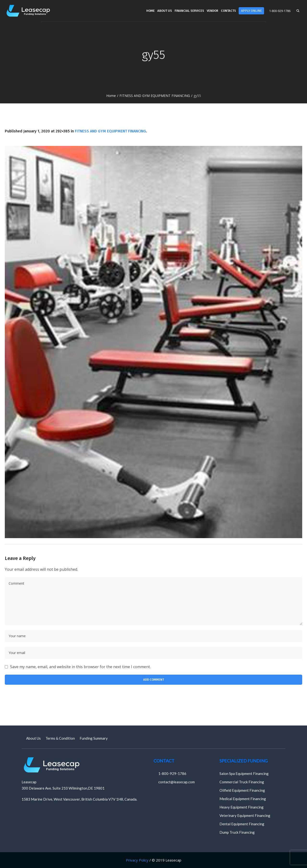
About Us (33, 738)
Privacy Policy (137, 860)
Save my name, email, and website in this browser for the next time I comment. (80, 667)
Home (111, 96)
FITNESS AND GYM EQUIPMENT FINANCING (155, 96)
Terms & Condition (60, 738)
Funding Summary (94, 738)
